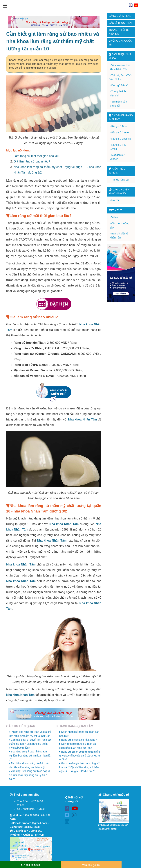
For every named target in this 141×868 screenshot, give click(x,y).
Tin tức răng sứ (120, 180)
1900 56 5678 (31, 815)
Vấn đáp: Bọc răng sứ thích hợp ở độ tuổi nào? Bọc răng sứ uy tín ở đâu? (29, 775)
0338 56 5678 (32, 827)
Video (115, 217)
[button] (5, 6)
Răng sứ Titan (120, 126)
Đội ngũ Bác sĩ (120, 85)
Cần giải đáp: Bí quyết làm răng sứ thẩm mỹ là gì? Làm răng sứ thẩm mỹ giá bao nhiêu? (30, 744)
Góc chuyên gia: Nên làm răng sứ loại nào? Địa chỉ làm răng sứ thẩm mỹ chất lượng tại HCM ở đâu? (79, 767)
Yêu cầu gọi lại (91, 865)
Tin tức (116, 210)
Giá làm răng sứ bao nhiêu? (32, 161)
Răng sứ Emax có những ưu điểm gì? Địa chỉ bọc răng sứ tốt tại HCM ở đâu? (80, 756)
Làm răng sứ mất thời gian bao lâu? (37, 156)
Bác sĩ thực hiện (120, 23)
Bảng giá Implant (121, 16)
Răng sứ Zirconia (121, 139)
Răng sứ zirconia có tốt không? (79, 740)
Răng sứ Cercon (121, 132)
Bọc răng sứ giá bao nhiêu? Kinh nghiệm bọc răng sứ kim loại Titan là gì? (30, 755)
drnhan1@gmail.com (34, 823)
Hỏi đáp (116, 200)
